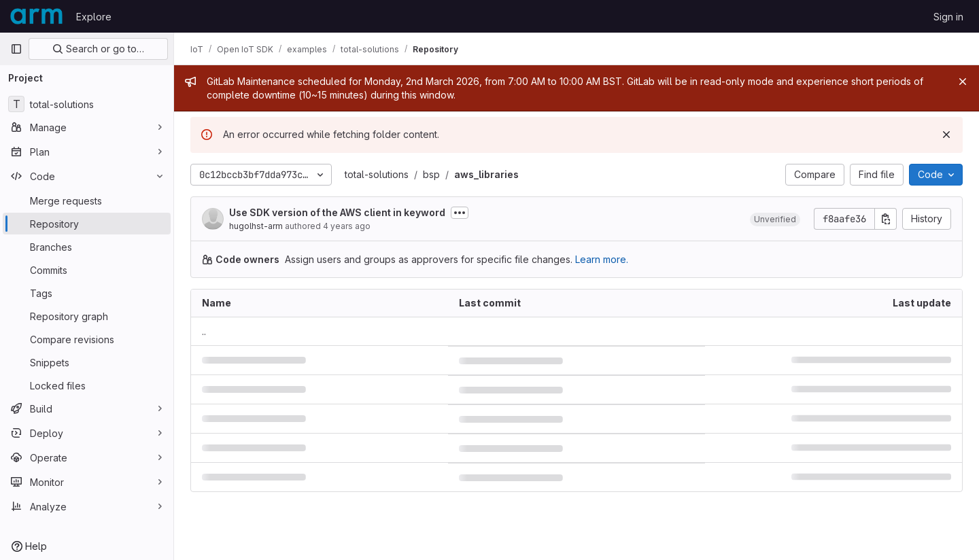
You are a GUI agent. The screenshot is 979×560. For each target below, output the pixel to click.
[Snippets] (87, 362)
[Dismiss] (946, 135)
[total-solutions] (87, 104)
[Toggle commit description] (460, 213)
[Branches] (87, 247)
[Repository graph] (87, 316)
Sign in (948, 17)
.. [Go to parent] (204, 331)
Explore (94, 17)
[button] (775, 219)
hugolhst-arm (256, 226)
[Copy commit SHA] (886, 219)
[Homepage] (36, 16)
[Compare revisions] (87, 339)
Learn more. (602, 259)
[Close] (963, 82)
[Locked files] (87, 385)
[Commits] (87, 270)
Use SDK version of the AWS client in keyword (337, 212)
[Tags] (87, 293)
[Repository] (87, 224)
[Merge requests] (87, 200)
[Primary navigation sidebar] (16, 49)
